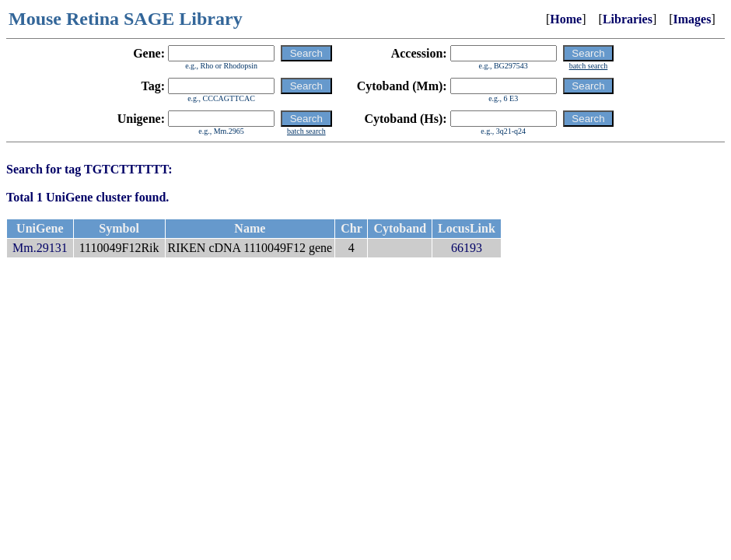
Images (693, 19)
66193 (467, 248)
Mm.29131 (40, 248)
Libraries (628, 19)
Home (566, 19)
